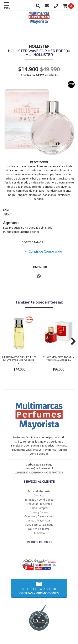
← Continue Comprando (43, 251)
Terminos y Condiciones (39, 500)
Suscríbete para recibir (39, 588)
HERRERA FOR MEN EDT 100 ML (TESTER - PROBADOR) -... (19, 360)
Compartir (39, 267)
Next (72, 342)
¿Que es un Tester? (39, 529)
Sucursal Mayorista (39, 491)
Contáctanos (32, 242)
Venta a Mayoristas (39, 521)
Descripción (39, 162)
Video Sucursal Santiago (39, 525)
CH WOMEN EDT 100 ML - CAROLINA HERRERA (58, 359)
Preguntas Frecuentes (39, 504)
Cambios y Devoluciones (39, 516)
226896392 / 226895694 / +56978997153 (39, 473)
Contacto (39, 495)
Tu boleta (39, 533)
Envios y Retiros (39, 512)
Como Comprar (39, 508)
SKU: (6, 210)
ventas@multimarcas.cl (39, 468)
